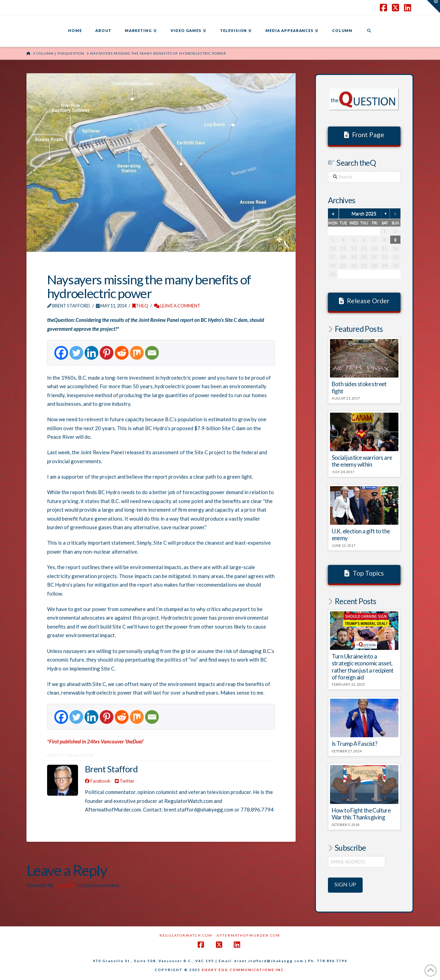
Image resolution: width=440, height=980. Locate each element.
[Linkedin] (91, 353)
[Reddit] (122, 353)
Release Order (364, 301)
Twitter (125, 781)
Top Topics (364, 573)
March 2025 (364, 214)
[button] (433, 7)
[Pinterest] (107, 353)
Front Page (364, 135)
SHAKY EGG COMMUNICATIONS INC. (244, 970)
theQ (140, 306)
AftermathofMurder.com (248, 935)
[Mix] (137, 353)
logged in (65, 885)
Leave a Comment (177, 306)
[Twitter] (76, 353)
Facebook (98, 781)
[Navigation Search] (369, 31)
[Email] (152, 353)
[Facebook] (61, 353)
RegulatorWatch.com (186, 935)
